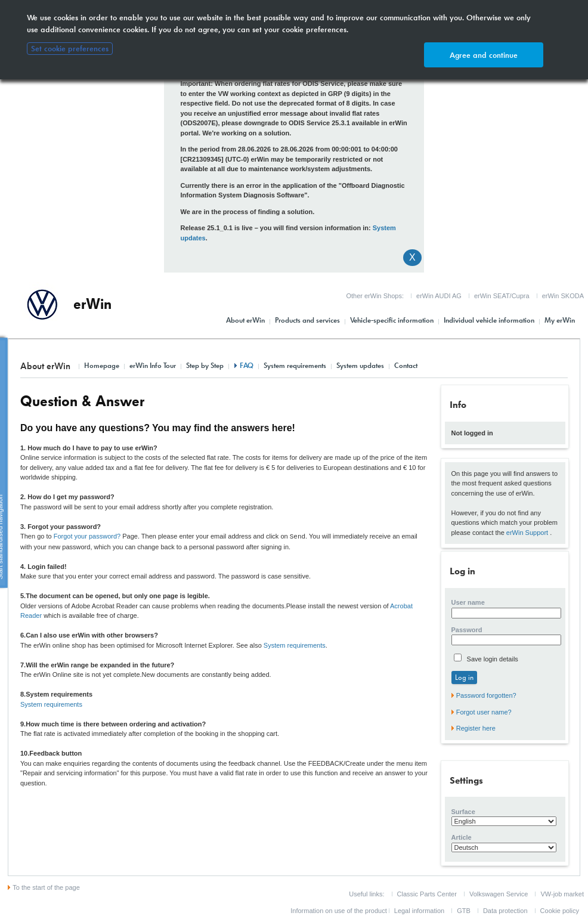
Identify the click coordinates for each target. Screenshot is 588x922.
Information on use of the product (338, 911)
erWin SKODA (563, 296)
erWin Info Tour (153, 366)
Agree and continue (484, 55)
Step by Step (205, 366)
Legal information (419, 911)
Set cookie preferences (70, 49)
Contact (406, 366)
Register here (476, 728)
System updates (360, 366)
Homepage (102, 366)
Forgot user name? (484, 712)
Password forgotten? (486, 695)
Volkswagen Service (499, 894)
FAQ (247, 366)
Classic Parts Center (427, 894)
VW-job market (562, 894)
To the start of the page (46, 887)
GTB (464, 911)
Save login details (492, 659)
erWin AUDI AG (439, 296)
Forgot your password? (87, 536)
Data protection (505, 911)
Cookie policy (560, 911)
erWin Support (527, 533)
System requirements (295, 366)
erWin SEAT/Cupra (502, 296)
